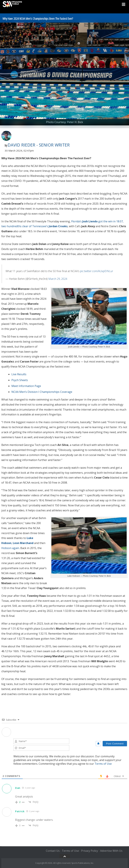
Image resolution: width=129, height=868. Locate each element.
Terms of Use (103, 764)
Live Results (19, 374)
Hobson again (10, 548)
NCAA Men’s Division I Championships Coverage (42, 392)
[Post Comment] (115, 744)
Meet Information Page (26, 386)
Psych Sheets (20, 380)
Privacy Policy (90, 851)
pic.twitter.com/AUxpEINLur (97, 271)
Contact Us (53, 851)
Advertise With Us (111, 851)
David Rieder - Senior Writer (39, 145)
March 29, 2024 (58, 279)
